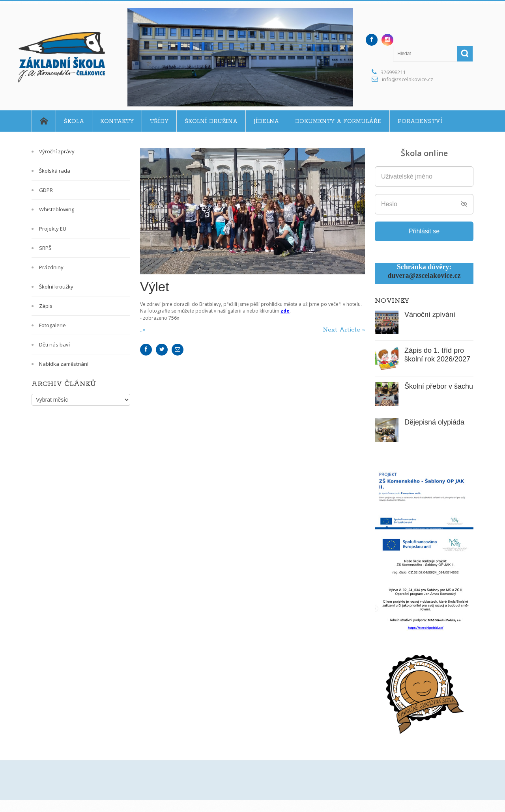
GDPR (46, 190)
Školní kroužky (56, 287)
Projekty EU (53, 229)
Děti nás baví (54, 345)
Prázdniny (51, 267)
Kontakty (117, 121)
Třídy (159, 121)
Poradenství (420, 121)
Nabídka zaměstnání (64, 364)
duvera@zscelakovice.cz (424, 276)
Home (44, 121)
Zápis (46, 306)
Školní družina (211, 121)
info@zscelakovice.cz (408, 79)
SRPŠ (45, 248)
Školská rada (55, 171)
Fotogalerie (52, 325)
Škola (74, 121)
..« (144, 330)
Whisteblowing (57, 209)
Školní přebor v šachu (439, 386)
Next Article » (344, 330)
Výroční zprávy (57, 151)
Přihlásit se (424, 231)
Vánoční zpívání (430, 315)
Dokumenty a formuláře (338, 121)
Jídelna (266, 121)
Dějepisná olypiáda (434, 422)
